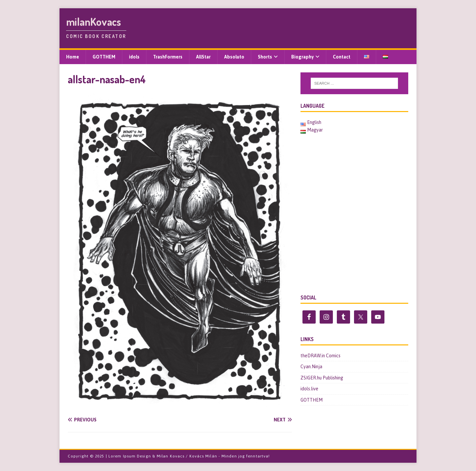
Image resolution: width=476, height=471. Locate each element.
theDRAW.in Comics (320, 356)
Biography (302, 57)
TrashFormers (168, 57)
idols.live (309, 389)
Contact (342, 57)
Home (73, 57)
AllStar (203, 57)
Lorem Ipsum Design (130, 456)
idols (134, 57)
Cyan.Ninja (311, 367)
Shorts (265, 57)
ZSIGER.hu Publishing (322, 378)
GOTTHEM (104, 57)
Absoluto (234, 57)
